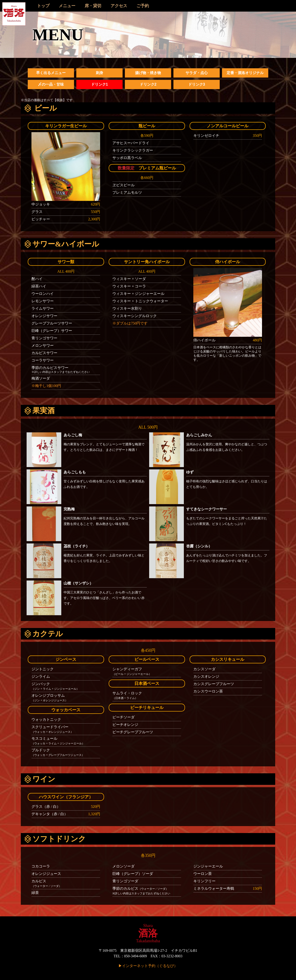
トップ (43, 6)
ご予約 (143, 6)
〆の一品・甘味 (51, 84)
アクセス (119, 6)
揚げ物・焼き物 (148, 73)
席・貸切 (93, 6)
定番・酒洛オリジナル (245, 73)
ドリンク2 (148, 84)
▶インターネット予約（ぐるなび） (148, 966)
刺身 (99, 73)
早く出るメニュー (51, 73)
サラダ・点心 (197, 73)
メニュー (67, 6)
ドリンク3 (197, 84)
